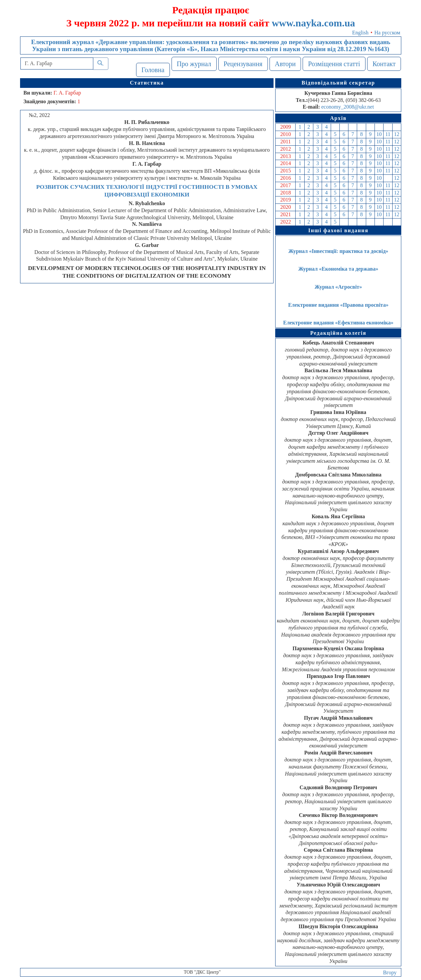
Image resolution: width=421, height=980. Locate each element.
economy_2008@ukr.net (348, 107)
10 (379, 134)
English (360, 33)
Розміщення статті (334, 64)
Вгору (390, 972)
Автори (285, 64)
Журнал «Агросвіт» (338, 287)
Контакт (384, 64)
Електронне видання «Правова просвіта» (338, 305)
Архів (338, 118)
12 (397, 134)
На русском (387, 33)
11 (388, 134)
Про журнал (194, 64)
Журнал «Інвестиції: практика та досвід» (338, 251)
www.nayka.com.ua (313, 23)
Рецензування (243, 64)
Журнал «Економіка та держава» (338, 269)
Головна (153, 70)
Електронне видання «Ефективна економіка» (338, 323)
